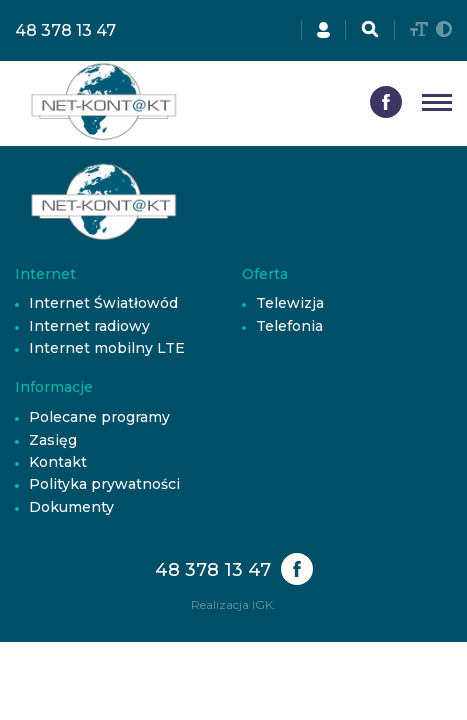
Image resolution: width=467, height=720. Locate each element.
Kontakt (58, 462)
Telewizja (290, 303)
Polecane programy (99, 417)
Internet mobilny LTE (107, 348)
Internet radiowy (89, 326)
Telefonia (289, 326)
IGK (262, 604)
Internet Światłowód (103, 303)
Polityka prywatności (104, 484)
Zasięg (53, 440)
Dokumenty (71, 507)
